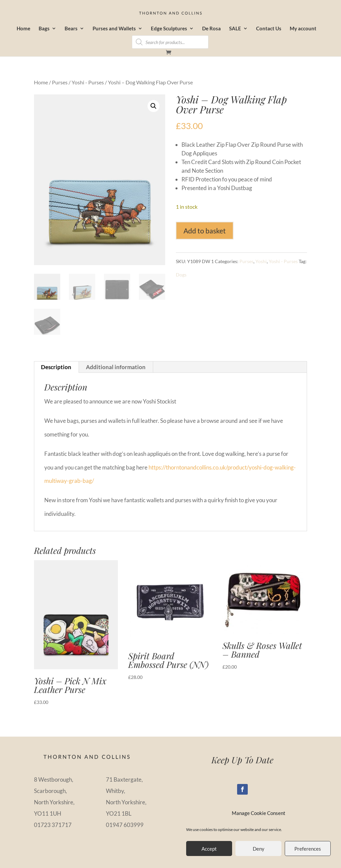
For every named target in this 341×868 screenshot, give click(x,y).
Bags (44, 29)
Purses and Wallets (114, 29)
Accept (209, 849)
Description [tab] (56, 367)
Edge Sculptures (169, 29)
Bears (71, 29)
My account (303, 29)
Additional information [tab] (116, 367)
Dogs (181, 275)
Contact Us (269, 29)
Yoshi (261, 261)
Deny (259, 849)
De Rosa (211, 29)
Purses (60, 82)
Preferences (308, 849)
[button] (154, 106)
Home (23, 29)
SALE (235, 29)
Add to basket (205, 231)
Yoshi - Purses (88, 82)
